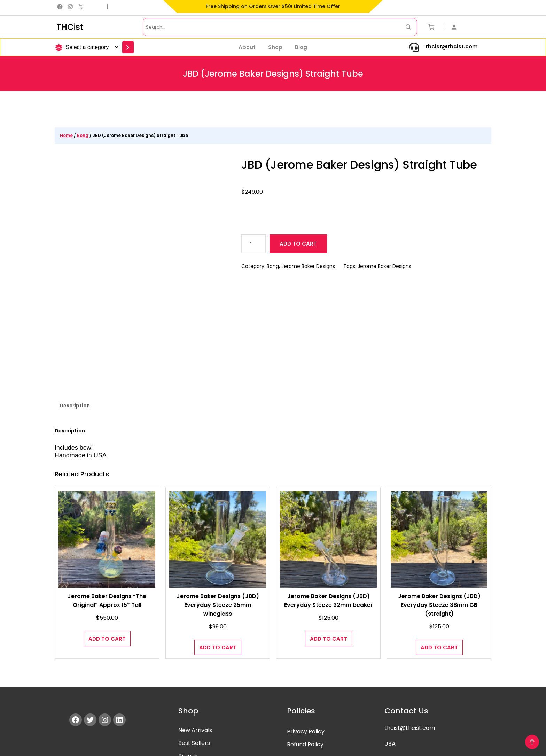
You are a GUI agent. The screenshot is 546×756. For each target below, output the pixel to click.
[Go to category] (128, 47)
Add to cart (298, 244)
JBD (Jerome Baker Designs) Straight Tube (360, 165)
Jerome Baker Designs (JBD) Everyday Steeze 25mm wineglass (218, 547)
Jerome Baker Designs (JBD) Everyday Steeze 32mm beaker (328, 543)
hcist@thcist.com (411, 670)
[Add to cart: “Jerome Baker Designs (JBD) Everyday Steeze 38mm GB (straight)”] (439, 589)
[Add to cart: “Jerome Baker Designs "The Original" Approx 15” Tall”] (107, 581)
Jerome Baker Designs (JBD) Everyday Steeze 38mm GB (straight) (439, 547)
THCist (70, 27)
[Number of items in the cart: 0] (431, 27)
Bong (83, 135)
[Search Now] (408, 27)
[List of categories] (91, 47)
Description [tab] (75, 348)
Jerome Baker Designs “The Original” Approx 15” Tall (107, 543)
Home (66, 135)
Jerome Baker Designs (308, 266)
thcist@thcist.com (452, 47)
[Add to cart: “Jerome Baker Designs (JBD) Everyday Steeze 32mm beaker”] (329, 581)
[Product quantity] (254, 244)
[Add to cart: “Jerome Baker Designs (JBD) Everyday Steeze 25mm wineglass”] (218, 589)
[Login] (458, 27)
